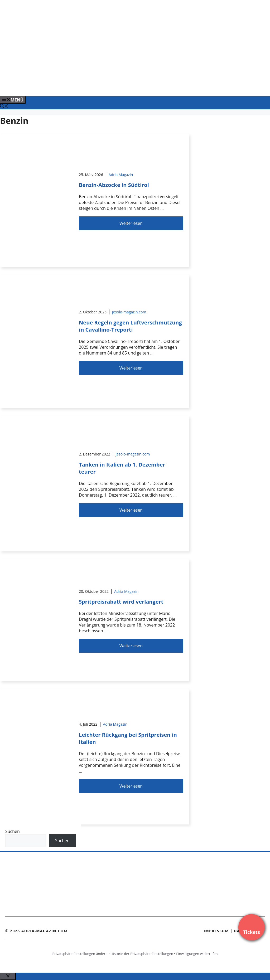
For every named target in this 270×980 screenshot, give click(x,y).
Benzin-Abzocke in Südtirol (114, 185)
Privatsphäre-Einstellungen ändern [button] (80, 954)
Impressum (216, 931)
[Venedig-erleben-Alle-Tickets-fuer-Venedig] (107, 86)
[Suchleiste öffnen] (4, 106)
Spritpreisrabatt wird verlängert (121, 602)
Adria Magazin (121, 175)
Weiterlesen (131, 223)
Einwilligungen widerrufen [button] (197, 954)
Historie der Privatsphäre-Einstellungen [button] (142, 954)
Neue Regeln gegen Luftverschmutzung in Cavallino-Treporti (130, 326)
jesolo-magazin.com (129, 312)
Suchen (13, 831)
